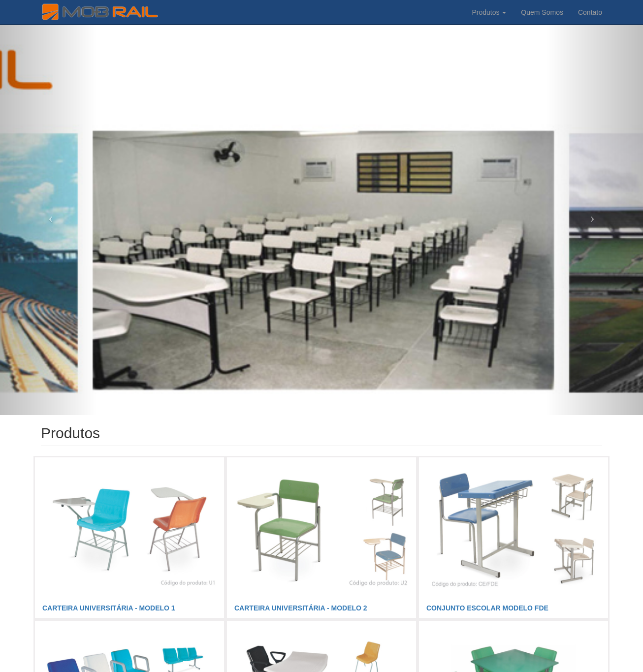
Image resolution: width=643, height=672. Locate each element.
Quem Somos (542, 12)
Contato (590, 12)
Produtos (489, 12)
